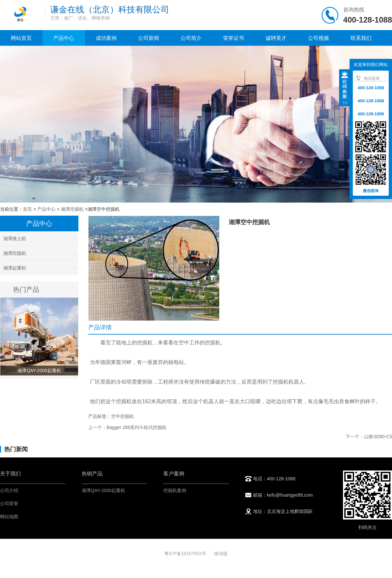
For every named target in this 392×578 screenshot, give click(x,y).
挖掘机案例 (175, 490)
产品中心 (64, 38)
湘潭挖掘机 (72, 209)
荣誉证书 (234, 38)
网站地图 (9, 517)
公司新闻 (149, 38)
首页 (27, 209)
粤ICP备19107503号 (186, 553)
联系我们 (361, 38)
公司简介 (191, 38)
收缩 (345, 89)
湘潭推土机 (39, 239)
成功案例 (106, 38)
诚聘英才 (276, 38)
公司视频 (318, 38)
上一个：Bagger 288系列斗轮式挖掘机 (127, 427)
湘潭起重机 (39, 268)
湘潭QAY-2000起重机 (103, 490)
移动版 (221, 553)
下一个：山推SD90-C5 (369, 437)
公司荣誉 (9, 504)
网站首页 (21, 38)
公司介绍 (9, 490)
